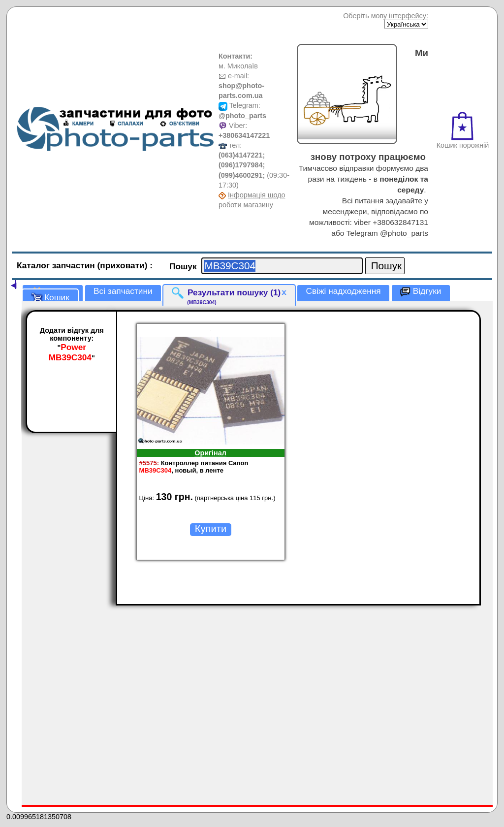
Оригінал (210, 453)
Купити (211, 529)
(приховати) (124, 265)
